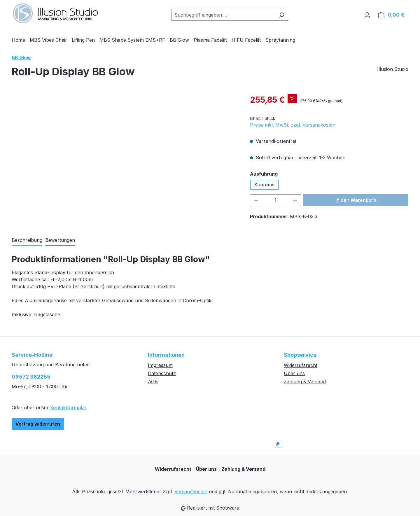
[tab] (27, 240)
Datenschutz (162, 373)
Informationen (166, 355)
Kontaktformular (68, 407)
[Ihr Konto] (367, 15)
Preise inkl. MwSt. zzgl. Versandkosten (293, 125)
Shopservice (300, 355)
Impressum (160, 365)
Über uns (294, 373)
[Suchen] (281, 15)
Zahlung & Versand (305, 382)
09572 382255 (31, 377)
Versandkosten (191, 491)
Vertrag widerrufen (38, 424)
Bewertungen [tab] (60, 240)
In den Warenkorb (356, 200)
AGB (153, 382)
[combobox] (223, 15)
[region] (125, 156)
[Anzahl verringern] (256, 200)
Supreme (264, 185)
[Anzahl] (275, 200)
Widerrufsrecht (301, 365)
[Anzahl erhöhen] (295, 200)
